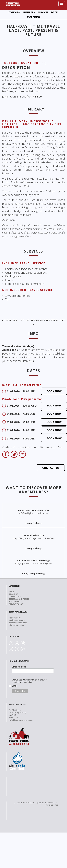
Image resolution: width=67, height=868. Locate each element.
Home (12, 592)
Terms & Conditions (19, 599)
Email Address (19, 667)
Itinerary (29, 12)
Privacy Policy (16, 604)
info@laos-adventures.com (22, 720)
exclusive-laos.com (18, 623)
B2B (57, 805)
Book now (54, 391)
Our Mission (15, 597)
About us (13, 594)
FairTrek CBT (15, 618)
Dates (55, 12)
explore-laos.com (17, 620)
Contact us (51, 468)
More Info (33, 17)
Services (43, 12)
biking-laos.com (16, 625)
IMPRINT (49, 805)
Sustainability (16, 602)
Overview (14, 12)
